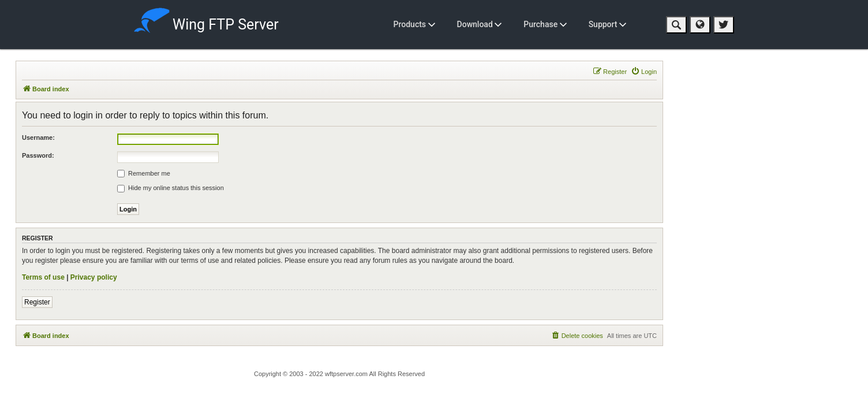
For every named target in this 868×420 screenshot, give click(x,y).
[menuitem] (644, 72)
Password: (38, 155)
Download (480, 24)
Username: (38, 137)
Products (414, 24)
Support (607, 24)
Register (37, 302)
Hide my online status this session (171, 188)
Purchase (545, 24)
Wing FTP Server (206, 22)
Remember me (144, 174)
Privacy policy (94, 277)
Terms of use (43, 277)
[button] (676, 25)
